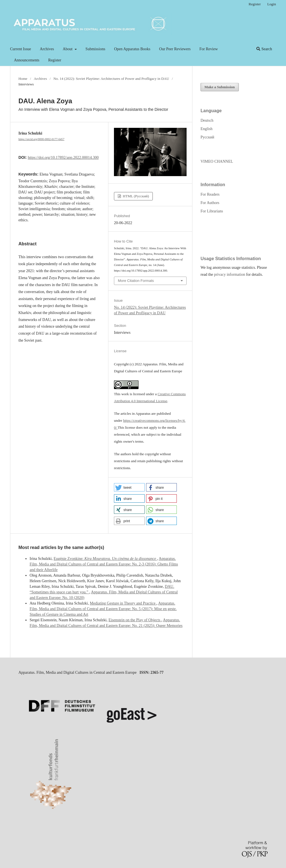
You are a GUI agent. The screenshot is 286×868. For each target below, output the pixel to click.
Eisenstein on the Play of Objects (135, 620)
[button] (129, 487)
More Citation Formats (136, 281)
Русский (207, 137)
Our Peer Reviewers (175, 49)
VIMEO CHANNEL (217, 161)
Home (23, 79)
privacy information (230, 274)
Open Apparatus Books (132, 49)
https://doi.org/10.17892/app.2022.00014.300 (63, 158)
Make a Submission (220, 87)
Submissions (95, 49)
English (207, 129)
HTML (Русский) (135, 196)
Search (264, 49)
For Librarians (212, 211)
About (68, 49)
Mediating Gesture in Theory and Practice (123, 603)
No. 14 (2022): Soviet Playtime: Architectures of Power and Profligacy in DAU (111, 79)
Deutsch (207, 120)
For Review (209, 49)
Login (272, 4)
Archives (47, 49)
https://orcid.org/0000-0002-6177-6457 (41, 139)
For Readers (210, 194)
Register (55, 60)
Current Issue (21, 49)
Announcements (27, 60)
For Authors (210, 203)
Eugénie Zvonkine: (105, 559)
